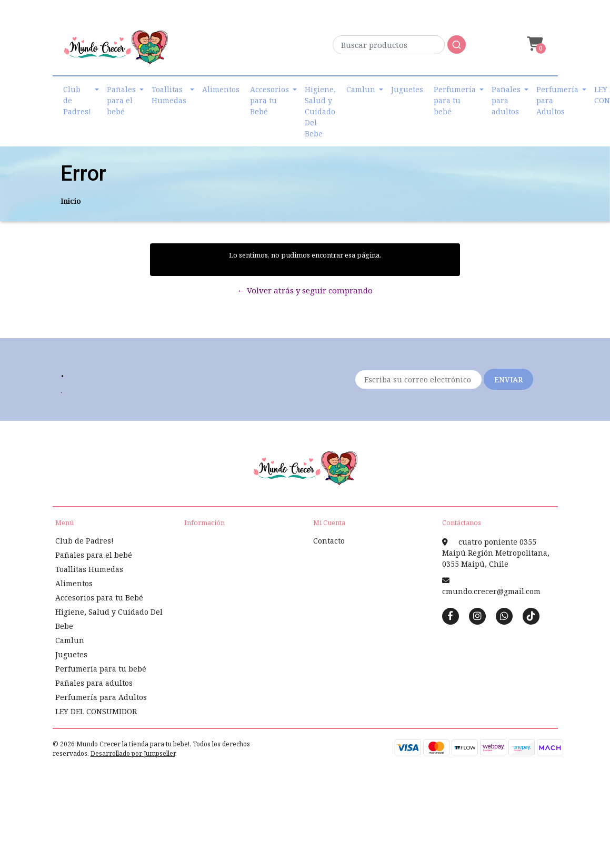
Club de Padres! (77, 100)
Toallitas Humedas (169, 95)
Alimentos (221, 89)
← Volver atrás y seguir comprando (305, 290)
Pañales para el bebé (121, 100)
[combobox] (399, 48)
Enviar (508, 379)
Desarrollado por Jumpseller (133, 753)
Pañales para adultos (506, 100)
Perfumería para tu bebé (455, 100)
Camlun (361, 89)
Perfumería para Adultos (557, 100)
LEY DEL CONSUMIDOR (96, 711)
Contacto (329, 541)
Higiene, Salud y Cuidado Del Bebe (320, 111)
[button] (534, 44)
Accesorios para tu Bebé (269, 100)
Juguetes (407, 89)
